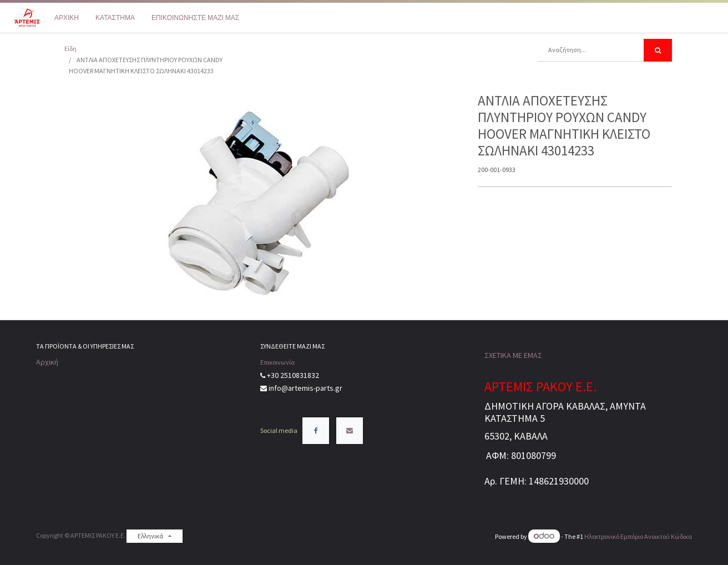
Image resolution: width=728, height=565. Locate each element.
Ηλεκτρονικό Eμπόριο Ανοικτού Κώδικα (638, 536)
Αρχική (47, 362)
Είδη (70, 49)
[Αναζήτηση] (658, 50)
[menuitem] (67, 18)
